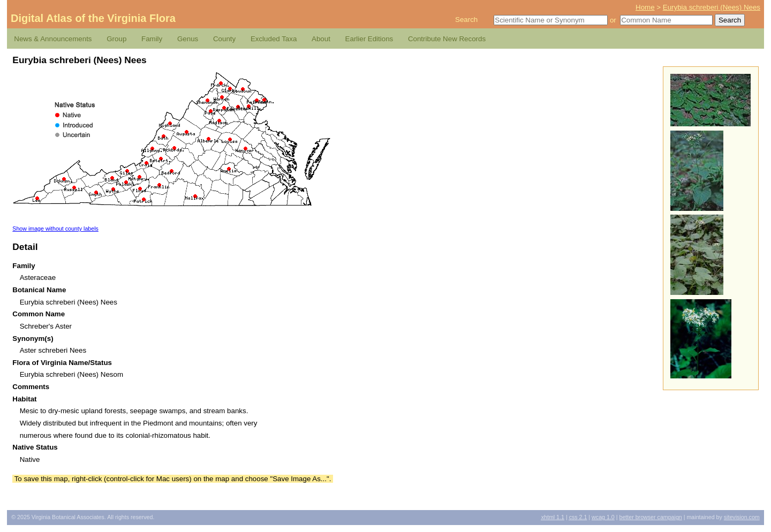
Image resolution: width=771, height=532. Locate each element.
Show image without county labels (55, 229)
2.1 (578, 517)
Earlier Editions (369, 39)
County (224, 39)
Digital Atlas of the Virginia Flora (93, 18)
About (321, 39)
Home (645, 7)
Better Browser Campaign (650, 517)
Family (152, 39)
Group (116, 39)
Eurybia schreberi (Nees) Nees (712, 7)
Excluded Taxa (274, 39)
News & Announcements (53, 39)
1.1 (553, 517)
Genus (188, 39)
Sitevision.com (742, 517)
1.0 (603, 517)
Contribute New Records (447, 39)
